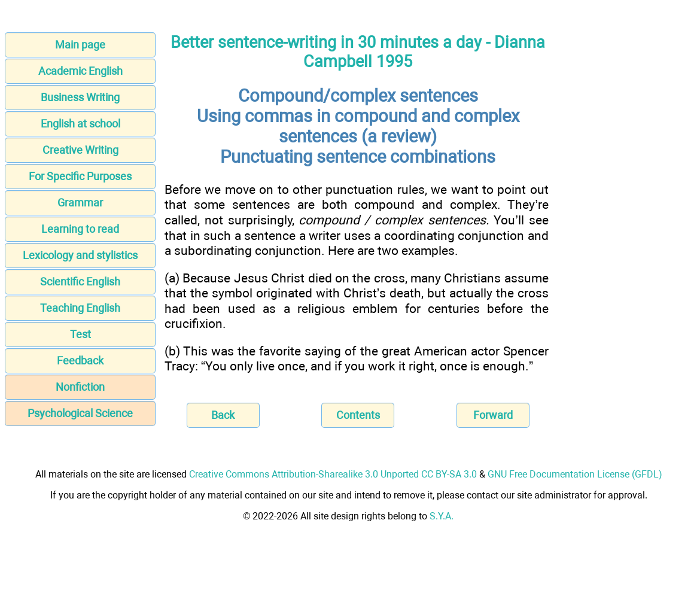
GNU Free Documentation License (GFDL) (575, 474)
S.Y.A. (442, 516)
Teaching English (80, 308)
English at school (80, 124)
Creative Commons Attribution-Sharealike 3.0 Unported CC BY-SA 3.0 (333, 474)
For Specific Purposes (80, 176)
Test (80, 334)
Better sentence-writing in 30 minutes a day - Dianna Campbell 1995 (358, 52)
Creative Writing (80, 150)
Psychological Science (80, 413)
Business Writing (80, 97)
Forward (493, 415)
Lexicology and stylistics (80, 255)
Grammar (80, 203)
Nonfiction (80, 387)
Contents (358, 415)
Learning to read (80, 229)
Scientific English (80, 282)
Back (223, 415)
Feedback (80, 361)
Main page (80, 45)
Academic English (80, 71)
